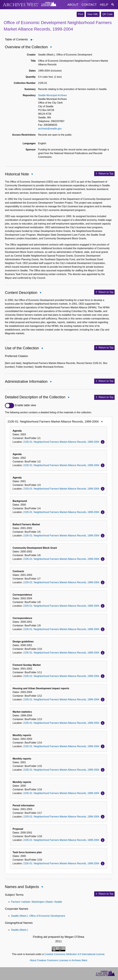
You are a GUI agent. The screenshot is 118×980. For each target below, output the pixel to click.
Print (81, 14)
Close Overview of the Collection (51, 47)
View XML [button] (93, 14)
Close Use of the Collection (42, 349)
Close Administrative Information (51, 382)
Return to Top (104, 174)
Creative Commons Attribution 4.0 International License (74, 954)
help (104, 5)
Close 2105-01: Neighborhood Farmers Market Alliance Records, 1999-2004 (102, 422)
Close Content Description (40, 293)
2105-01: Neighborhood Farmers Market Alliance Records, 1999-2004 (61, 442)
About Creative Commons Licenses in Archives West (58, 960)
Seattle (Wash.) (20, 930)
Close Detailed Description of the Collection (69, 398)
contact (89, 5)
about (73, 5)
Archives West (21, 5)
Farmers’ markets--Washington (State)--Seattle (36, 902)
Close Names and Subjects (42, 887)
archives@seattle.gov (50, 129)
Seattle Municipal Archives (52, 95)
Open (33, 40)
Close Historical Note (32, 175)
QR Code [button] (107, 14)
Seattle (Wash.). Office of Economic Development (38, 916)
